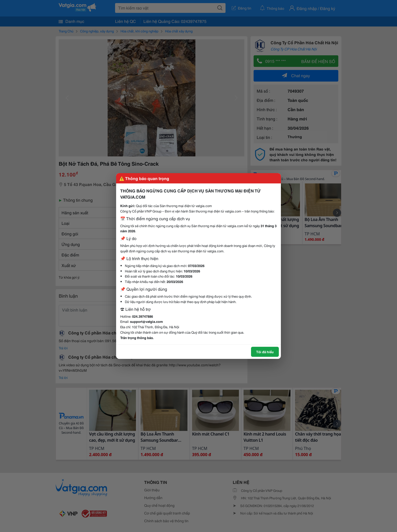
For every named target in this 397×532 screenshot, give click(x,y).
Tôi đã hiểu (265, 352)
